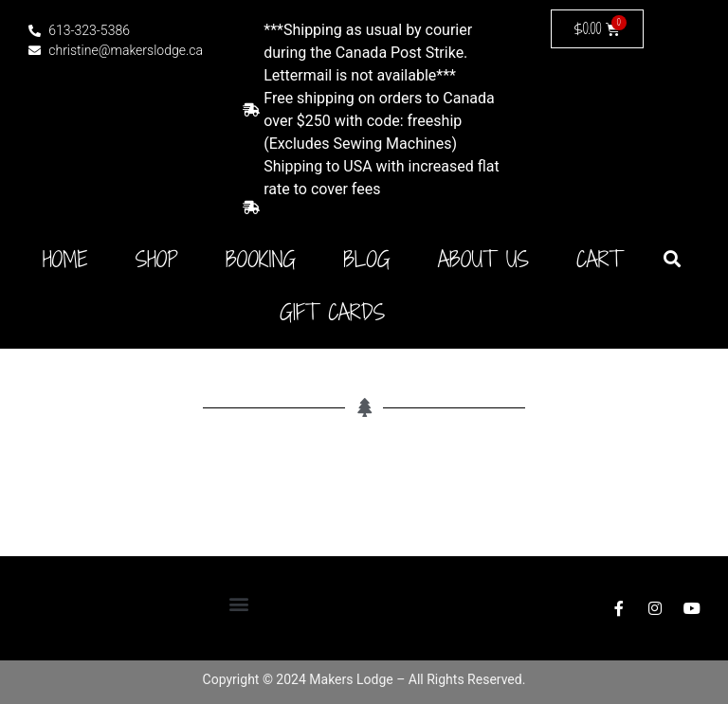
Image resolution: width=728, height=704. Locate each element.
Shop (157, 260)
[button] (672, 258)
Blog (366, 260)
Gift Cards (332, 313)
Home (65, 260)
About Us (483, 260)
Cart (599, 260)
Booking (261, 260)
